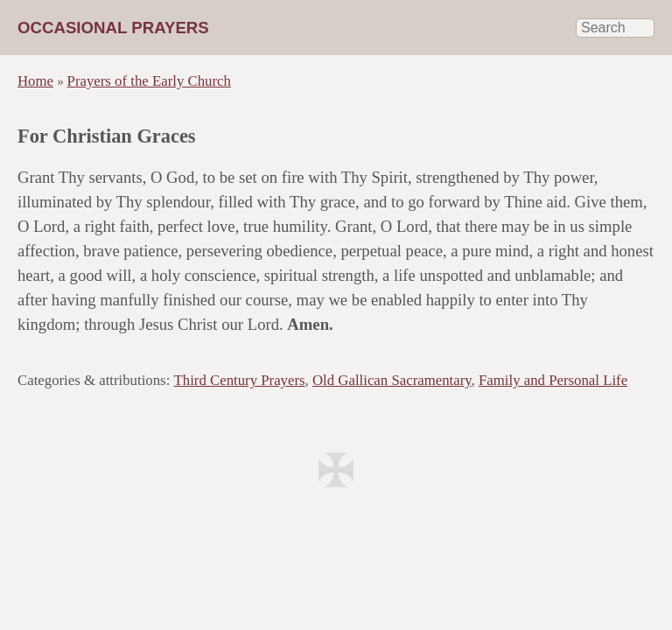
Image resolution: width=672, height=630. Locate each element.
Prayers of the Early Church (149, 81)
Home (35, 81)
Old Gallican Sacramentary (392, 380)
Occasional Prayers (113, 28)
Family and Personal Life (553, 380)
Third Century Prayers (240, 380)
